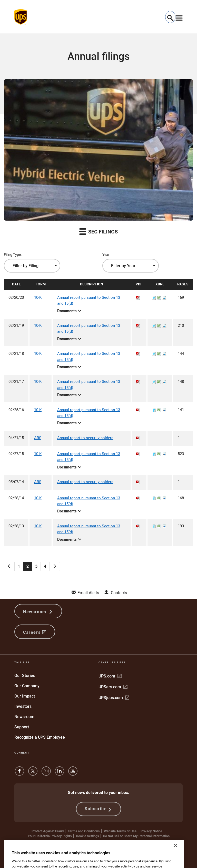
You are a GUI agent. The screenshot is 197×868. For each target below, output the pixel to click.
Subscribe (98, 809)
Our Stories (25, 676)
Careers (35, 632)
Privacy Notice (151, 831)
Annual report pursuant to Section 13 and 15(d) (89, 300)
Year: (106, 255)
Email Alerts (88, 593)
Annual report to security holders (85, 438)
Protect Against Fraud (48, 831)
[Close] (175, 862)
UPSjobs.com (114, 698)
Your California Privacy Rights (50, 836)
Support (22, 727)
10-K (38, 297)
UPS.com (110, 676)
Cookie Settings (87, 836)
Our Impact (25, 696)
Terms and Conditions (84, 831)
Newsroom (38, 611)
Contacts (119, 593)
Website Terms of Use (120, 831)
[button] (170, 17)
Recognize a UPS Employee (40, 737)
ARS (38, 438)
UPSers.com (113, 687)
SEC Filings (98, 231)
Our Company (27, 686)
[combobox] (32, 266)
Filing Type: (13, 255)
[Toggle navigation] (179, 17)
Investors (23, 706)
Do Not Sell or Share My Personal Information (136, 836)
